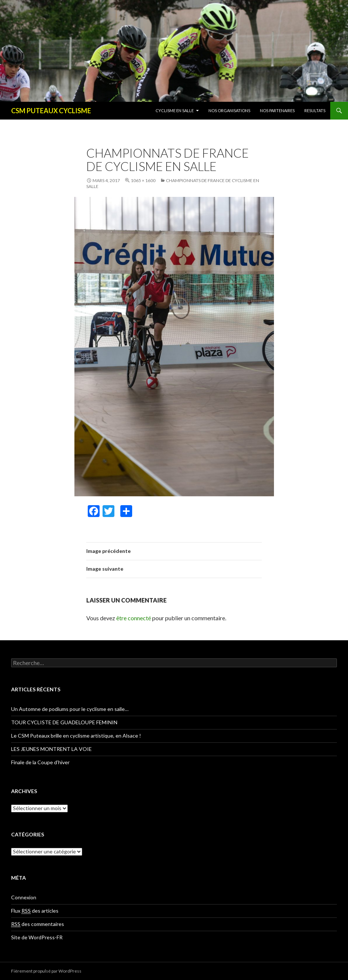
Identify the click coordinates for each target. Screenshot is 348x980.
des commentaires (38, 924)
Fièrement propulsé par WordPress (46, 971)
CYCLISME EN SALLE (175, 110)
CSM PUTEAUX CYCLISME (51, 111)
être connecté (134, 618)
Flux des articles (35, 911)
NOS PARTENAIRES (277, 110)
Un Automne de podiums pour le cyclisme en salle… (70, 709)
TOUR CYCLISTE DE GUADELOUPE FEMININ (64, 722)
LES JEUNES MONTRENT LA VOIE (51, 749)
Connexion (24, 897)
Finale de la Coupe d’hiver (40, 762)
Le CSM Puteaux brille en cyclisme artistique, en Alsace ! (76, 736)
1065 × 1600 (143, 180)
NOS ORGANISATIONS (229, 110)
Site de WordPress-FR (37, 937)
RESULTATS (315, 110)
